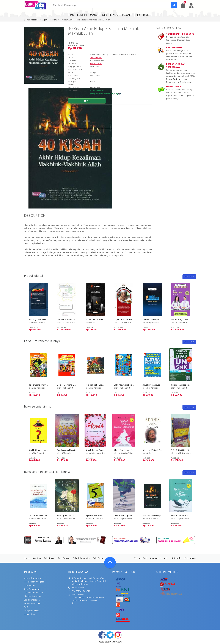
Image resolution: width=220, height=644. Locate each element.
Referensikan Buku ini (79, 121)
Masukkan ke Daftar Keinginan (83, 109)
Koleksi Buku (190, 558)
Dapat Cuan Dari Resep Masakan (128, 320)
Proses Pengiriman (33, 604)
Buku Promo (99, 558)
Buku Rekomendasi (82, 558)
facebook (102, 635)
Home (27, 558)
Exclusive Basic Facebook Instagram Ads (104, 320)
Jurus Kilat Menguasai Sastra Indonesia (159, 385)
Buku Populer (64, 558)
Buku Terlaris (50, 558)
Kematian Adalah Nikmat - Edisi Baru (187, 516)
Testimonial (178, 79)
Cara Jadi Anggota (32, 578)
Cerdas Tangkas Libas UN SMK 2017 (186, 385)
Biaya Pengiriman (32, 600)
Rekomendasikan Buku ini (81, 115)
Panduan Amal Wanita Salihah (70, 450)
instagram (118, 635)
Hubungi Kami (30, 614)
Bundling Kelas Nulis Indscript (41, 320)
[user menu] (191, 6)
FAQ (26, 607)
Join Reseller (176, 558)
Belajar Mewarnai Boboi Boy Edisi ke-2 (74, 385)
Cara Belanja (30, 586)
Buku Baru (37, 558)
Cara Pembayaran (32, 589)
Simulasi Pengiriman (33, 596)
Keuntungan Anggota (34, 582)
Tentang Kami (141, 558)
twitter (110, 635)
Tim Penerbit (96, 58)
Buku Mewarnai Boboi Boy (126, 385)
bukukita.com (115, 642)
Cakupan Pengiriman (33, 593)
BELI (87, 101)
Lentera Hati (96, 64)
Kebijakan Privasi (32, 611)
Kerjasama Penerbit (159, 558)
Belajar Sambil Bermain (39, 385)
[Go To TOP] (110, 563)
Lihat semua (189, 277)
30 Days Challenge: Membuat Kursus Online (162, 320)
